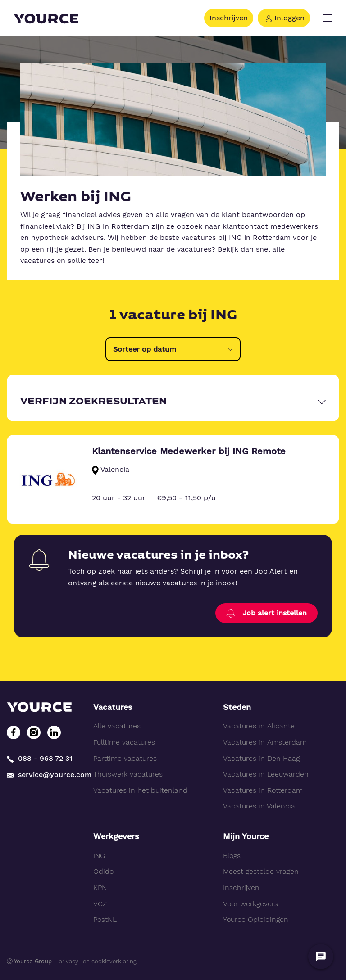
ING (99, 856)
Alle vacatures (117, 726)
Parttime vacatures (125, 758)
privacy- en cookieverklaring (98, 961)
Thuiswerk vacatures (128, 774)
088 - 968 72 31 (40, 759)
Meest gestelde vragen (261, 871)
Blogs (232, 856)
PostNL (105, 919)
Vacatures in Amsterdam (265, 742)
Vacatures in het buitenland (140, 790)
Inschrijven (229, 18)
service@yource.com (43, 775)
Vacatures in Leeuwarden (266, 774)
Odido (103, 871)
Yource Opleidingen (256, 919)
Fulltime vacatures (124, 742)
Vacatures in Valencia (259, 806)
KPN (100, 887)
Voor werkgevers (250, 904)
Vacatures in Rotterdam (263, 790)
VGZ (100, 904)
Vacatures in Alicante (259, 726)
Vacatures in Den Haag (261, 758)
